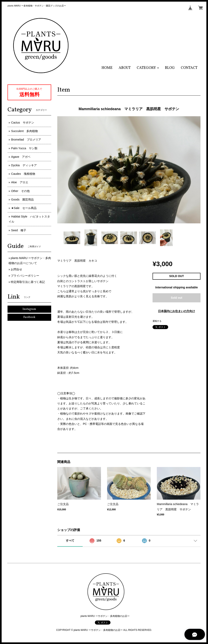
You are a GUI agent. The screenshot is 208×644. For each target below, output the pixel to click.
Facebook (29, 317)
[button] (148, 68)
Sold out (177, 298)
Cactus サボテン (23, 123)
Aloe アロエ (20, 182)
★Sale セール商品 (24, 208)
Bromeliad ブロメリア (26, 140)
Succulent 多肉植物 (24, 131)
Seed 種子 (19, 230)
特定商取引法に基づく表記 (28, 282)
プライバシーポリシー (25, 276)
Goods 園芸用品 (22, 199)
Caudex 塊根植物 (23, 174)
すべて (70, 541)
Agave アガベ (21, 157)
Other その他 (20, 191)
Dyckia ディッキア (24, 165)
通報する (157, 321)
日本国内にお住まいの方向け (177, 311)
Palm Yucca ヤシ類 (24, 148)
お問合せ (16, 269)
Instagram (29, 309)
